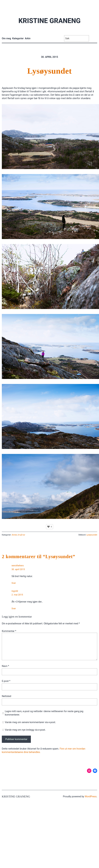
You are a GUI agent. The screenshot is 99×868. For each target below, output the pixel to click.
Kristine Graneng (49, 21)
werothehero (18, 566)
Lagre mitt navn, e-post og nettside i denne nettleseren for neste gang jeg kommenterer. (44, 713)
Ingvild (15, 591)
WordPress (91, 796)
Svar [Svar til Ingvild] (14, 608)
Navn (5, 666)
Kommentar (9, 631)
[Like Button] (48, 527)
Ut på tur (21, 535)
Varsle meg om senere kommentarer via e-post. (30, 722)
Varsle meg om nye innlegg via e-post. (25, 730)
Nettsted (6, 696)
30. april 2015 (18, 569)
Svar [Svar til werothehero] (14, 583)
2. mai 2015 (17, 595)
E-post (6, 681)
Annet (14, 535)
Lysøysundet (50, 71)
